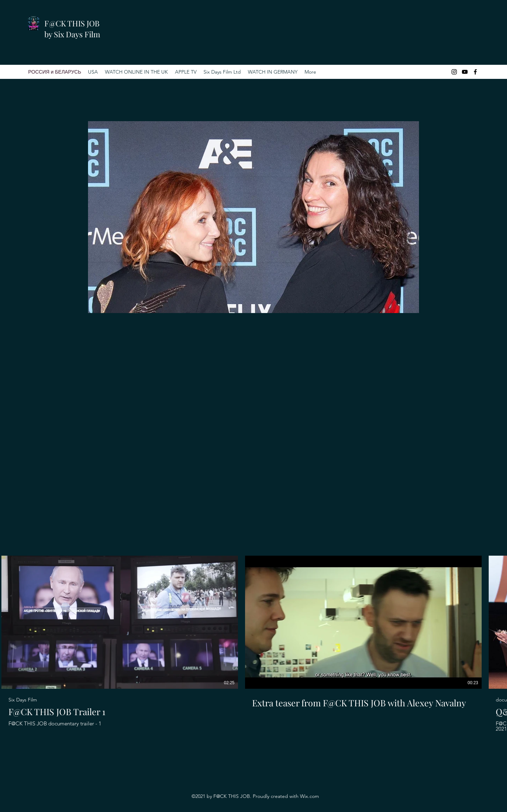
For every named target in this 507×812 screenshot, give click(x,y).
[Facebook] (475, 72)
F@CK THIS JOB (72, 23)
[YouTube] (465, 72)
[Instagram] (454, 72)
